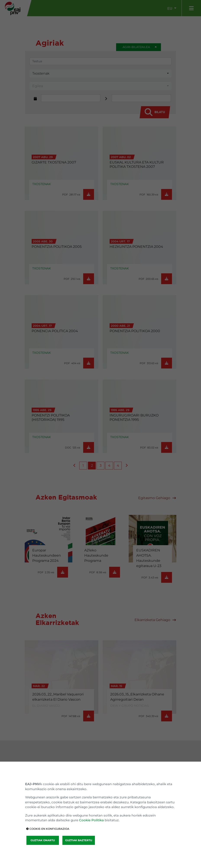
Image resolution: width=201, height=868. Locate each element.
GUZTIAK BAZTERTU (79, 840)
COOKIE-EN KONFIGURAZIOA (48, 829)
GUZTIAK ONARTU (43, 840)
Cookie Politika (91, 820)
